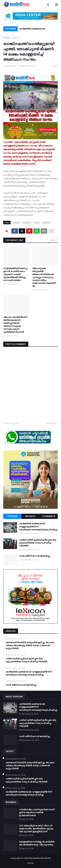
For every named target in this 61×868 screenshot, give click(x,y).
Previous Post (12, 423)
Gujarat (16, 38)
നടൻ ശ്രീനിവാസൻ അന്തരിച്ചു (34, 556)
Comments (49, 516)
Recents (30, 516)
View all (54, 240)
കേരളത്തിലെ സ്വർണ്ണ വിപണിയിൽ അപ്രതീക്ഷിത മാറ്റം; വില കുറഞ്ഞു (37, 843)
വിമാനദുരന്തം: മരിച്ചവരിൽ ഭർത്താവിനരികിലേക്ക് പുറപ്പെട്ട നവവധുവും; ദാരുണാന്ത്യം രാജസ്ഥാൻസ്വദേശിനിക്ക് (44, 277)
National (27, 223)
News (37, 223)
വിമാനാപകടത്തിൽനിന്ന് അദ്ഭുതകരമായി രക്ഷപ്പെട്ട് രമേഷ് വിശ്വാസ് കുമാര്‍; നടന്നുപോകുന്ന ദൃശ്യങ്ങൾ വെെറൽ (15, 325)
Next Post (51, 423)
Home (7, 38)
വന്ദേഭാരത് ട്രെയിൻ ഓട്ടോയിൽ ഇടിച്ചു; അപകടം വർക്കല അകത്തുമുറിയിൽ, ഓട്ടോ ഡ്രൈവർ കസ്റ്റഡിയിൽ (30, 645)
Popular (12, 516)
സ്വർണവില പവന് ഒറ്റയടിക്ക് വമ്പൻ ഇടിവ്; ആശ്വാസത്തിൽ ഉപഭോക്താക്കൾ (37, 813)
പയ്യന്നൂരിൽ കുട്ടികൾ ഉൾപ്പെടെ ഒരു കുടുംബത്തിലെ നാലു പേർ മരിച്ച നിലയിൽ (38, 543)
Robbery (46, 223)
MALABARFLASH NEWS (40, 858)
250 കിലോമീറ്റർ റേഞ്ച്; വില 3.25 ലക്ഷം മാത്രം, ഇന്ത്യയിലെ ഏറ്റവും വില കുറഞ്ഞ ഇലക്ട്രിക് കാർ (36, 829)
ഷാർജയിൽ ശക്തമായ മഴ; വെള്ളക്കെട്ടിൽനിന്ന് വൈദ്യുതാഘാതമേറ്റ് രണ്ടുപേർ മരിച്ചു (38, 29)
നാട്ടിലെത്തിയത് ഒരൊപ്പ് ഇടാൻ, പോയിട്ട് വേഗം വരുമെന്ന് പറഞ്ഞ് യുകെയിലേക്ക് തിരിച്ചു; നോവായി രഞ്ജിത (15, 274)
